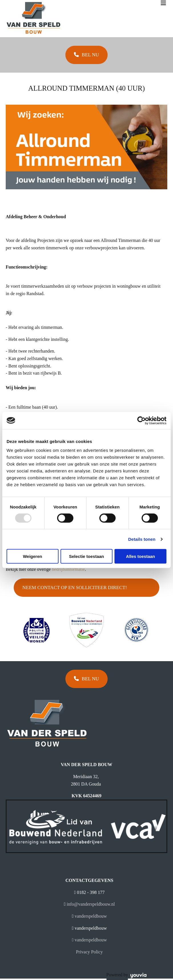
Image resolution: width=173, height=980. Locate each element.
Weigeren (32, 556)
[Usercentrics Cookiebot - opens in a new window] (141, 420)
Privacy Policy (89, 952)
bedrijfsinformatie (69, 569)
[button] (86, 55)
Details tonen (142, 539)
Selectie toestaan (87, 556)
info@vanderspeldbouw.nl (91, 904)
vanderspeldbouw (91, 916)
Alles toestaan (140, 556)
